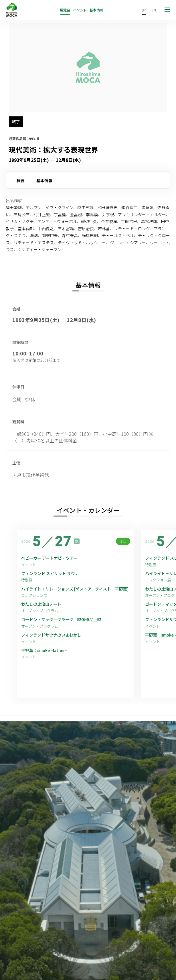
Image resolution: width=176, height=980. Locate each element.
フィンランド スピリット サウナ (50, 574)
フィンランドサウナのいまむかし (51, 635)
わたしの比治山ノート (41, 604)
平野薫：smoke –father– (44, 650)
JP (144, 10)
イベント (80, 10)
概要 (21, 180)
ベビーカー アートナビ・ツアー (49, 558)
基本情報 (96, 10)
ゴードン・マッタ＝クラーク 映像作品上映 (61, 620)
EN (154, 10)
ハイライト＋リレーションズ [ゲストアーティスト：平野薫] (75, 589)
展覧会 (65, 10)
